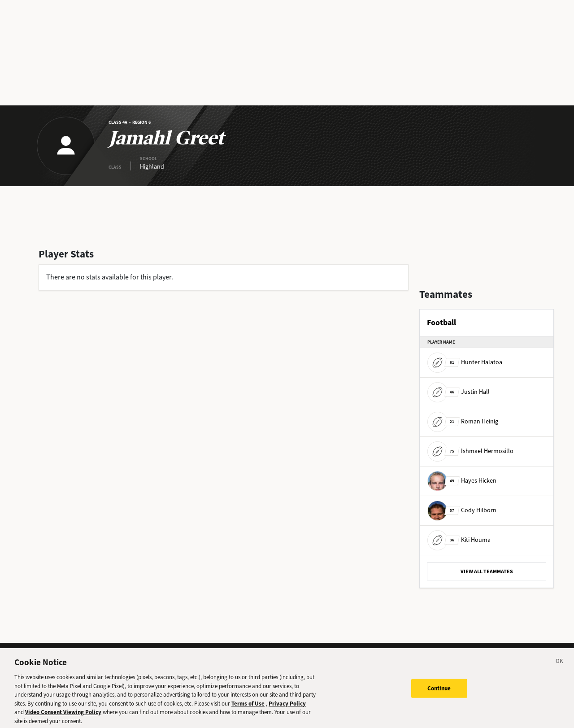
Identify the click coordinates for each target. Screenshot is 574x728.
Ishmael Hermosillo (470, 451)
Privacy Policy (287, 711)
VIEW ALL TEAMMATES (487, 571)
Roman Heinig (463, 421)
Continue (439, 696)
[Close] (560, 670)
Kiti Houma (459, 540)
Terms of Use (248, 711)
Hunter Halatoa (465, 362)
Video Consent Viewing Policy (63, 720)
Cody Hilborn (462, 510)
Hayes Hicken (462, 481)
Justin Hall (459, 392)
